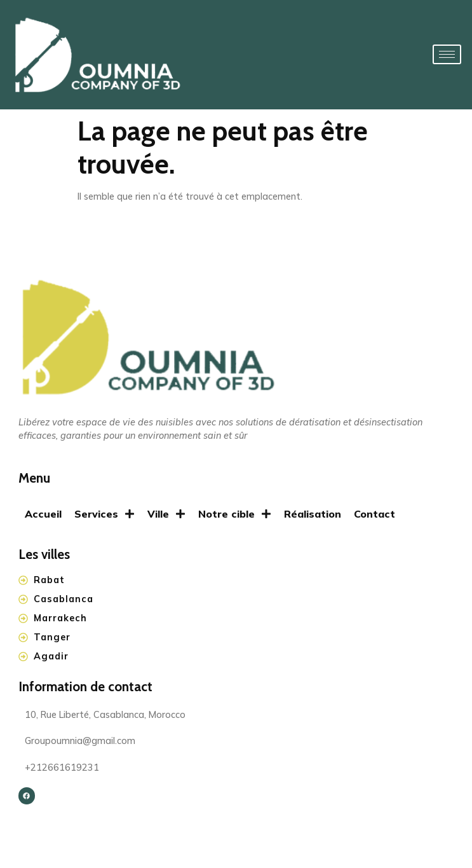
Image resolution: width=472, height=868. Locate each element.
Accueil (43, 514)
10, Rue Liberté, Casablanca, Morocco (105, 715)
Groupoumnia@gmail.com (80, 741)
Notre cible (235, 514)
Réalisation (313, 514)
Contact (374, 514)
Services (105, 514)
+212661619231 (62, 768)
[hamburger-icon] (447, 54)
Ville (166, 514)
